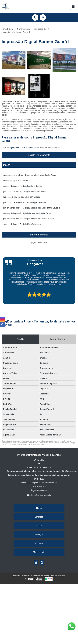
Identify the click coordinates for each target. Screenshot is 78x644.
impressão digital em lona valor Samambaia (21, 197)
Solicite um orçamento (39, 155)
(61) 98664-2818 (18, 148)
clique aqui (33, 148)
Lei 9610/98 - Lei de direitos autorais (31, 445)
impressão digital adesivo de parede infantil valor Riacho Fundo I (30, 175)
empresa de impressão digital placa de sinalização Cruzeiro (28, 213)
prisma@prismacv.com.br (39, 495)
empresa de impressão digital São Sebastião (22, 224)
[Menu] (73, 6)
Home (39, 508)
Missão (39, 526)
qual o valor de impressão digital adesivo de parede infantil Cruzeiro (31, 208)
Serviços (39, 534)
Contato (39, 543)
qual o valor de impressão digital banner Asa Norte (24, 192)
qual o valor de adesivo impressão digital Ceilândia (24, 202)
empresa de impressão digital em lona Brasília (22, 186)
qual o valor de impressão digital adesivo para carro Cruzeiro (28, 219)
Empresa (39, 517)
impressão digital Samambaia (15, 181)
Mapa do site (39, 552)
